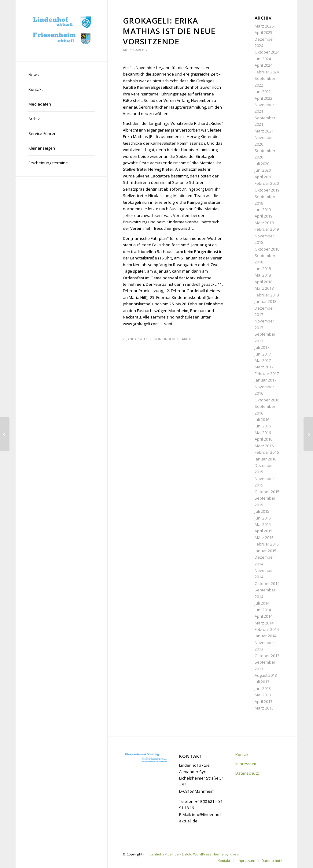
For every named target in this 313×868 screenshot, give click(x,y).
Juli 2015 (262, 511)
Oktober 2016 (267, 400)
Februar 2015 (267, 544)
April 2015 (263, 531)
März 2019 (264, 223)
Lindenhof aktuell (179, 339)
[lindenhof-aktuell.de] (61, 31)
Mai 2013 (263, 695)
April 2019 (263, 216)
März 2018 (264, 288)
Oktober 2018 (267, 249)
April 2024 (263, 65)
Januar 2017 (265, 380)
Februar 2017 (267, 374)
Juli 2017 (262, 347)
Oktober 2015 (267, 492)
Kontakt (243, 754)
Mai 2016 (263, 433)
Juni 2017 (263, 354)
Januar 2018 (265, 301)
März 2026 (264, 26)
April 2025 (263, 32)
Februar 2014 (267, 629)
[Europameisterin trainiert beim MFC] (5, 434)
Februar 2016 (267, 452)
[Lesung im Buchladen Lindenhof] (308, 434)
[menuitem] (61, 75)
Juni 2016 (263, 426)
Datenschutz (247, 773)
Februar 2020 (267, 183)
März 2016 (264, 446)
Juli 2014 (262, 603)
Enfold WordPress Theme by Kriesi (210, 854)
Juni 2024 (263, 59)
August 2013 (266, 675)
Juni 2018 (263, 269)
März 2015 (264, 538)
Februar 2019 (267, 229)
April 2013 (263, 702)
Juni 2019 (263, 210)
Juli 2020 (262, 164)
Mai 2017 (263, 360)
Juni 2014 (263, 610)
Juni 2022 (263, 91)
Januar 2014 (265, 636)
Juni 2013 (263, 688)
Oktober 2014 (267, 583)
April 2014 (263, 616)
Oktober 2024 (267, 52)
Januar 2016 (265, 459)
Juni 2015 (263, 518)
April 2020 (263, 177)
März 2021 (264, 131)
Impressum (246, 764)
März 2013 (264, 708)
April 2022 (263, 98)
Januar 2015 (265, 551)
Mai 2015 (263, 524)
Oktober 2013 (267, 656)
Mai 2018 (263, 275)
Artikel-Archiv (135, 50)
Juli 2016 (262, 419)
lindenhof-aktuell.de (162, 854)
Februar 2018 (267, 295)
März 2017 (264, 367)
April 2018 (263, 282)
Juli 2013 (262, 682)
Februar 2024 (267, 72)
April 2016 (263, 439)
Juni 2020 (263, 170)
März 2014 (264, 623)
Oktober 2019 (267, 190)
